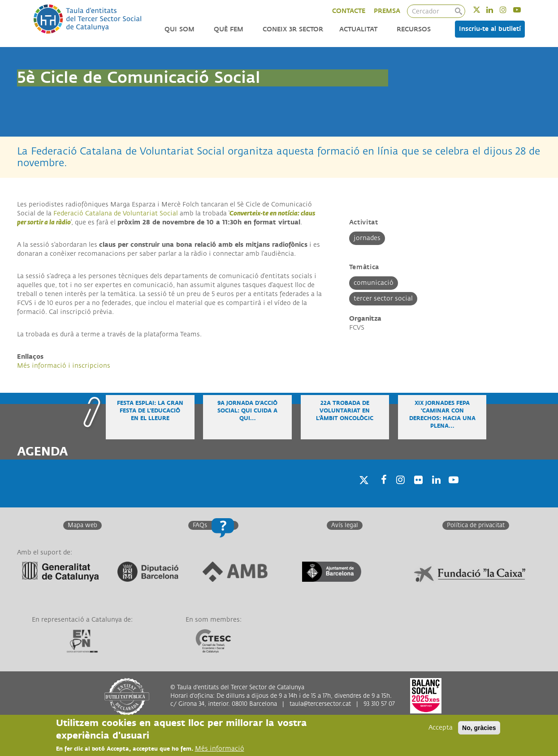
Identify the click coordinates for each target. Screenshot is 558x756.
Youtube (523, 10)
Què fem (229, 29)
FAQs (200, 525)
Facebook (381, 491)
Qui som (180, 29)
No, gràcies (479, 728)
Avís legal (345, 525)
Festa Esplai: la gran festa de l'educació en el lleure (150, 411)
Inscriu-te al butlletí (490, 29)
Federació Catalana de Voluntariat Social (116, 213)
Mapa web (82, 525)
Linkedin (495, 10)
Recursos (414, 29)
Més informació (220, 749)
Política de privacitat (476, 525)
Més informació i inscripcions (64, 366)
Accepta (441, 728)
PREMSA (387, 11)
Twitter (482, 10)
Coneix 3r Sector (293, 29)
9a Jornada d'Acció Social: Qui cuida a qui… (247, 411)
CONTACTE (349, 11)
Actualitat (358, 29)
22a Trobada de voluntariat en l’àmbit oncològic (345, 411)
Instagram (509, 10)
